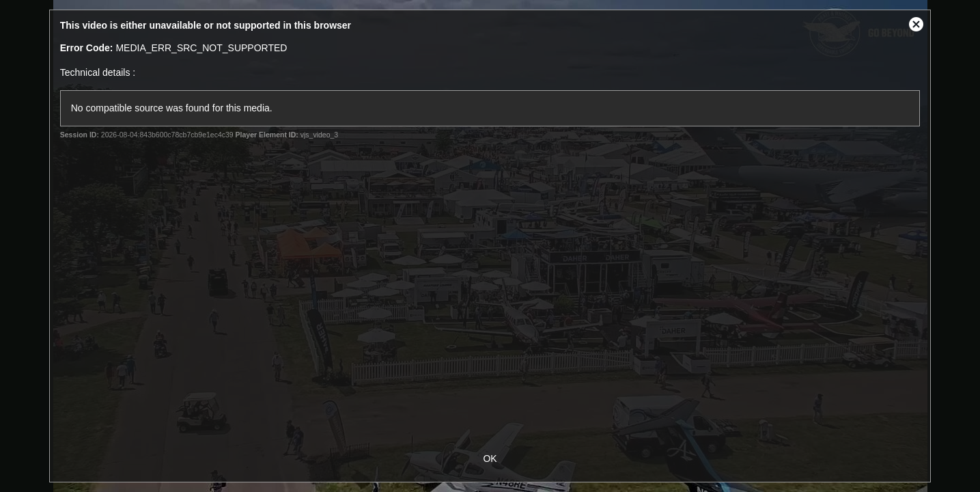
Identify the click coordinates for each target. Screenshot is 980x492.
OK (490, 459)
